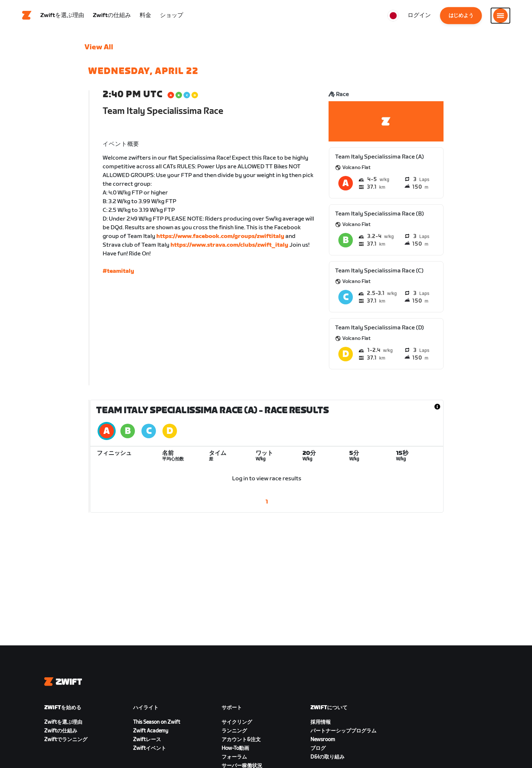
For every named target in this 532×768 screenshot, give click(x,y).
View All (99, 49)
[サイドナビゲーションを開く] (500, 16)
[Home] (27, 16)
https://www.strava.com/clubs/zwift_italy (229, 247)
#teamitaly (118, 273)
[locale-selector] (393, 16)
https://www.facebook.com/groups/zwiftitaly (220, 238)
